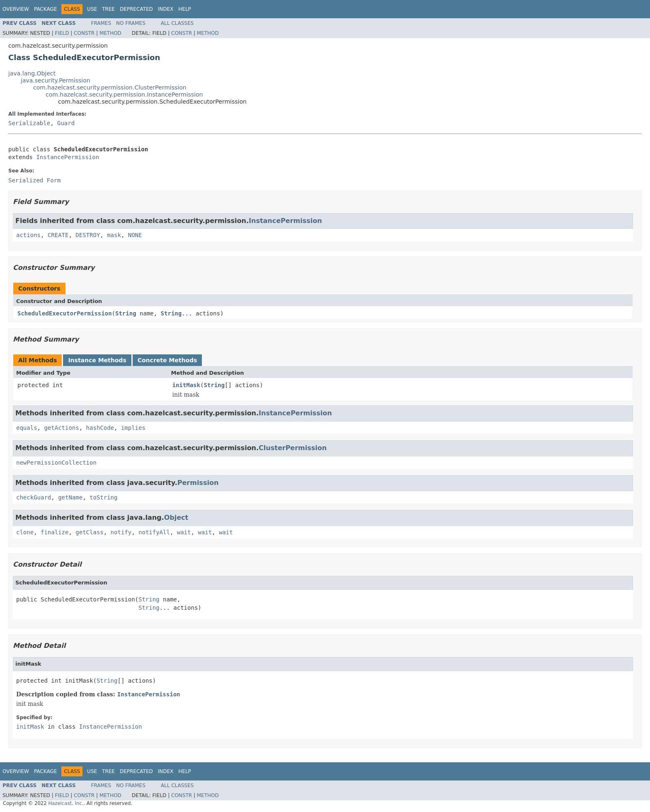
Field (62, 33)
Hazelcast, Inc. (66, 803)
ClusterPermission (293, 448)
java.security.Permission (56, 80)
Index (166, 9)
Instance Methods (97, 360)
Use (92, 9)
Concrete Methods (167, 360)
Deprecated (136, 9)
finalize (55, 532)
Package (45, 9)
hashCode (100, 428)
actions (28, 235)
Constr (84, 33)
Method (110, 33)
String (126, 313)
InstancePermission (68, 157)
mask (114, 235)
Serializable (29, 123)
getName (70, 497)
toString (103, 497)
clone (25, 532)
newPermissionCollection (56, 463)
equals (27, 428)
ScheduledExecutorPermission (65, 313)
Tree (108, 9)
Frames (101, 23)
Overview (16, 9)
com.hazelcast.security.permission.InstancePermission (124, 95)
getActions (61, 428)
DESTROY (88, 235)
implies (133, 428)
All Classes (177, 23)
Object (176, 517)
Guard (66, 123)
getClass (89, 532)
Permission (198, 483)
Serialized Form (34, 180)
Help (185, 9)
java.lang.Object (32, 73)
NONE (135, 235)
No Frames (131, 23)
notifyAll (154, 532)
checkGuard (34, 497)
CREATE (58, 235)
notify (121, 532)
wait (184, 532)
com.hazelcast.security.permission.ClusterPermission (110, 87)
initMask (186, 385)
